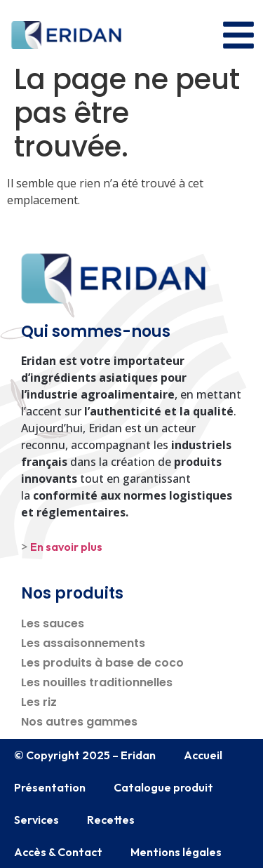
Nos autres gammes (79, 722)
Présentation (50, 787)
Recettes (111, 820)
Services (36, 820)
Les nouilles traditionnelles (97, 682)
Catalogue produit (163, 787)
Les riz (39, 702)
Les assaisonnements (83, 643)
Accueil (203, 755)
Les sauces (53, 623)
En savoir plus (66, 547)
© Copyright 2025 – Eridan (85, 755)
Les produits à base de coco (102, 663)
